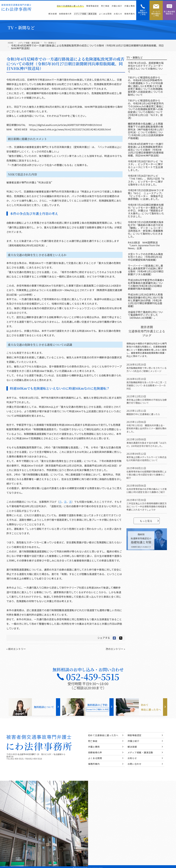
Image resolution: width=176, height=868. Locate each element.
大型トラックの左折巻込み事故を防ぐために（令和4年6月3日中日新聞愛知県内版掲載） (145, 257)
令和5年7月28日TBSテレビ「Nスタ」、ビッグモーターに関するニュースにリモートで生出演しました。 (145, 166)
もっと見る (149, 521)
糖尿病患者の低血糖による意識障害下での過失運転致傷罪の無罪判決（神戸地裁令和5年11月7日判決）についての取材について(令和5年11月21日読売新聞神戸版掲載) (146, 131)
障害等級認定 (93, 6)
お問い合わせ (135, 764)
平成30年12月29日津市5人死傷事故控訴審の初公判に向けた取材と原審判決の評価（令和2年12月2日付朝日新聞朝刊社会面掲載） (145, 300)
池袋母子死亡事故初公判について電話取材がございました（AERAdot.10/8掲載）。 (145, 315)
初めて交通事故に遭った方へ (70, 6)
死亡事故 (105, 6)
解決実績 (53, 14)
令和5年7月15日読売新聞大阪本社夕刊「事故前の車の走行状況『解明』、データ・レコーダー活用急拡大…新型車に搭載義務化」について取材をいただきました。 (146, 229)
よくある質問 (105, 14)
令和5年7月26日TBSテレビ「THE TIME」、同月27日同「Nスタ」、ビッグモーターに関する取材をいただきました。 (146, 180)
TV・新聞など (50, 43)
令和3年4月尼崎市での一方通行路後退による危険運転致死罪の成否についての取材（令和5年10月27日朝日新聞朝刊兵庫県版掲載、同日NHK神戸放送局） (146, 150)
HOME (11, 43)
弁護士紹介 (117, 6)
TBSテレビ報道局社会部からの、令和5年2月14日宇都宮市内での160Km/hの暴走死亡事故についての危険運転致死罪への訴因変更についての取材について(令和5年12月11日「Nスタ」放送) (146, 109)
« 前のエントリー (16, 649)
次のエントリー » (115, 649)
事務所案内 (130, 14)
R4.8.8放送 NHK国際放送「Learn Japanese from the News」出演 (144, 245)
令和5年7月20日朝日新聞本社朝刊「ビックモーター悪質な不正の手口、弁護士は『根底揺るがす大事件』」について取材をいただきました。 (146, 210)
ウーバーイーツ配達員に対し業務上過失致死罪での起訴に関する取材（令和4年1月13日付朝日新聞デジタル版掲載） (146, 270)
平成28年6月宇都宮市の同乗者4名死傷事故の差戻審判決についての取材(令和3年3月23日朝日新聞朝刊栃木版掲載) (146, 284)
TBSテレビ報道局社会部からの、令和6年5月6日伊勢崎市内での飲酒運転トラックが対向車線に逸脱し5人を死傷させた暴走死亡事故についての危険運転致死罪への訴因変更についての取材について (145, 86)
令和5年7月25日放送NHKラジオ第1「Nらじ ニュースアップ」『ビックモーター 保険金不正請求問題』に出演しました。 (146, 194)
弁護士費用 (130, 6)
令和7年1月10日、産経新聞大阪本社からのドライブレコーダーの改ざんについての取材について (146, 67)
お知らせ (118, 14)
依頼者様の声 (65, 14)
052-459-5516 (36, 759)
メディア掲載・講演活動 (85, 14)
